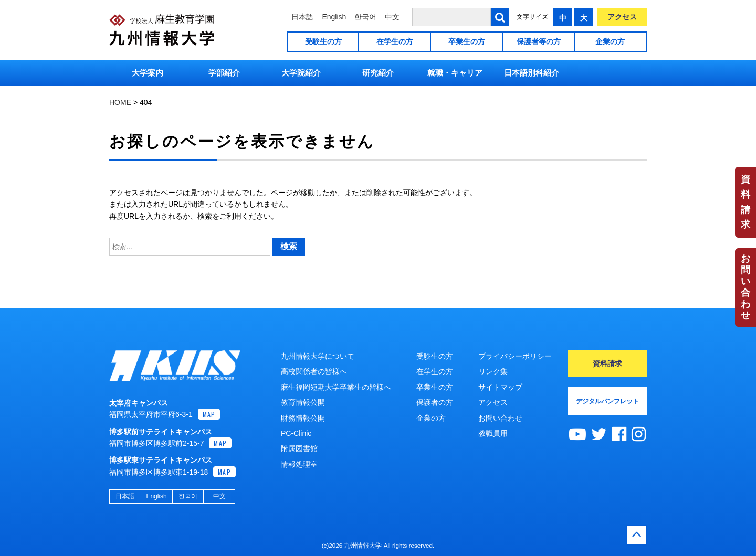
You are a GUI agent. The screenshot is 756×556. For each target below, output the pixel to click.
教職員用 (493, 433)
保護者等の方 (539, 41)
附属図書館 (299, 448)
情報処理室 (299, 464)
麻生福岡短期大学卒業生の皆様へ (336, 387)
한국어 (365, 17)
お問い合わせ (745, 287)
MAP (209, 414)
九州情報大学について (318, 356)
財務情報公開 (303, 418)
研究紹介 (378, 73)
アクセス (622, 17)
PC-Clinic (296, 433)
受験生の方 (323, 41)
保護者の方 (435, 402)
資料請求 (745, 202)
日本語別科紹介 (532, 73)
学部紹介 (224, 73)
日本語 (302, 17)
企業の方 (610, 41)
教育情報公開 (303, 402)
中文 (392, 17)
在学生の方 (395, 41)
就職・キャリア (455, 73)
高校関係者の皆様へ (314, 371)
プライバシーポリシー (515, 356)
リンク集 (493, 371)
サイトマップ (500, 387)
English (334, 17)
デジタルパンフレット (607, 401)
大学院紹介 (301, 73)
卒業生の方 (467, 41)
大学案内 (148, 73)
